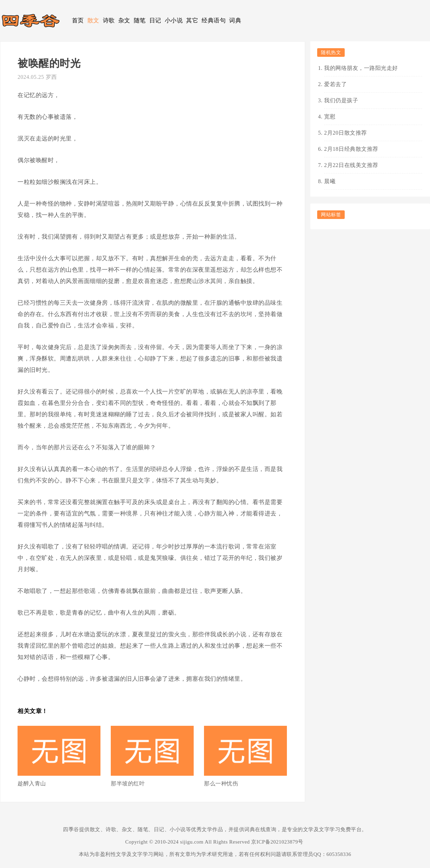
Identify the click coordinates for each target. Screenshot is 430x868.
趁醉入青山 (32, 783)
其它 (192, 20)
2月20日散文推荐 (346, 133)
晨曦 (330, 181)
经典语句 (214, 20)
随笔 (140, 20)
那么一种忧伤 (221, 783)
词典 (235, 20)
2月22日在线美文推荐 (351, 165)
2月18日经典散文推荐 (351, 149)
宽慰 (330, 117)
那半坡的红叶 (128, 783)
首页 (78, 20)
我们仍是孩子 (341, 100)
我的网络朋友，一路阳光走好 (361, 68)
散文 (93, 20)
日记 (155, 20)
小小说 (174, 20)
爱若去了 (335, 84)
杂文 (124, 20)
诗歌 (109, 20)
